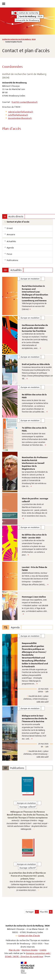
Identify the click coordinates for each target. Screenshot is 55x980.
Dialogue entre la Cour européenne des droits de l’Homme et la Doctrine (34, 719)
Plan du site (14, 950)
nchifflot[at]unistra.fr (18, 115)
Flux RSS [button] (44, 912)
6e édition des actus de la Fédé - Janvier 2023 (34, 536)
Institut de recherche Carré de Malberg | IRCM (19, 39)
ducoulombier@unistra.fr (20, 118)
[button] (37, 912)
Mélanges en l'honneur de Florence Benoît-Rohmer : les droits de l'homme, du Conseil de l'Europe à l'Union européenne (27, 815)
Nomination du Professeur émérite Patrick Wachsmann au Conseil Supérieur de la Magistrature (35, 463)
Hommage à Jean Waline (34, 597)
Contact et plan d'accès (29, 935)
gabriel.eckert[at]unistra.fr (21, 112)
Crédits (43, 950)
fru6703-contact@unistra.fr (25, 102)
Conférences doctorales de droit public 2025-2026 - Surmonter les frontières (35, 328)
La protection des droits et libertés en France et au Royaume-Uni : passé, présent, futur (27, 876)
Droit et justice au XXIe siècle (36, 364)
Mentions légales (30, 950)
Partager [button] (30, 912)
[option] (27, 296)
